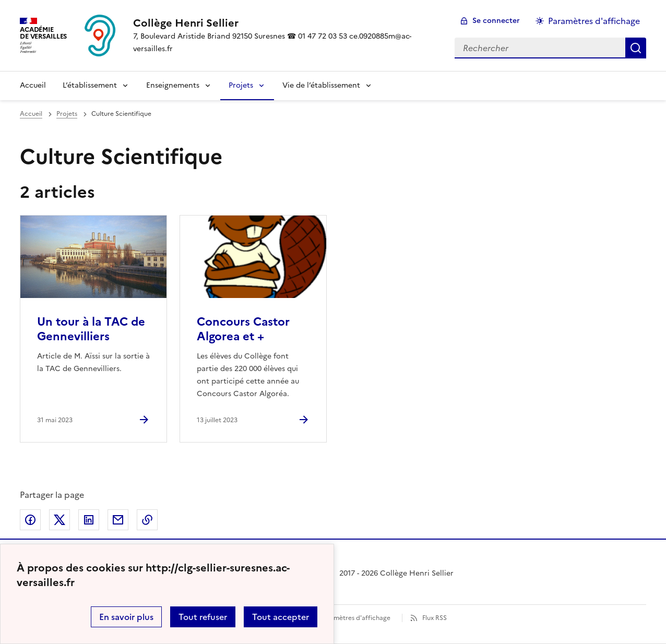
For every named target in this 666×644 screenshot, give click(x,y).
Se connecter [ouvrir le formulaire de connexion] (496, 21)
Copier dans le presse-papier (147, 520)
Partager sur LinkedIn (89, 520)
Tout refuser (203, 617)
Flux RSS (435, 618)
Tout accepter (281, 617)
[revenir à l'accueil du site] (286, 23)
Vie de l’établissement (321, 85)
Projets (241, 85)
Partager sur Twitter (60, 520)
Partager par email (118, 520)
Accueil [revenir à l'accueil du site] (31, 114)
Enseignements (173, 85)
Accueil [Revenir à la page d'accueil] (33, 85)
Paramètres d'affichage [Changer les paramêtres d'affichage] (594, 21)
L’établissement (90, 85)
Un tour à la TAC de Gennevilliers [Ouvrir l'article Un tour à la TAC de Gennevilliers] (91, 329)
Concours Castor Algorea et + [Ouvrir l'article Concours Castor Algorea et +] (243, 329)
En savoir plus (126, 617)
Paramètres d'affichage (355, 618)
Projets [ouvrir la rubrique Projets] (67, 114)
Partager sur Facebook (30, 520)
